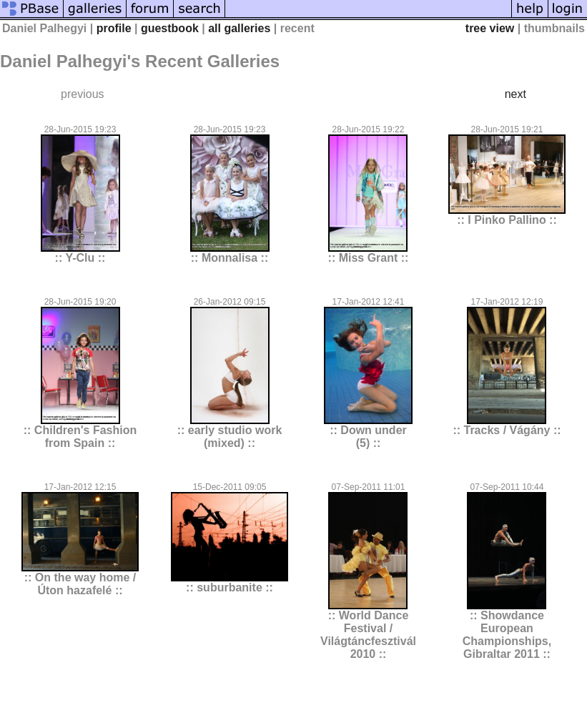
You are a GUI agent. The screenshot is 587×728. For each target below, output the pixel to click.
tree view (490, 28)
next (516, 94)
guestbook (170, 28)
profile (114, 28)
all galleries (239, 28)
